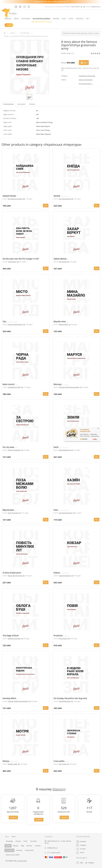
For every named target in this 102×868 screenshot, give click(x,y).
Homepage (9, 841)
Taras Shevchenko (65, 576)
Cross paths (59, 761)
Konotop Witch (9, 698)
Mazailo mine (60, 321)
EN (88, 19)
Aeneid (57, 196)
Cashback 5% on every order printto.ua (50, 2)
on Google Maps (22, 861)
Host (56, 510)
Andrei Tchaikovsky (14, 450)
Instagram (81, 845)
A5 (70, 324)
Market (13, 33)
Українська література (87, 76)
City (4, 321)
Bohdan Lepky (13, 764)
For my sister (8, 447)
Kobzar (57, 573)
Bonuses (29, 846)
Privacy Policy (29, 850)
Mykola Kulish (63, 324)
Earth (56, 447)
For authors (9, 850)
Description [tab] (22, 104)
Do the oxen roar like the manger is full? (21, 259)
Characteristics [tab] (9, 104)
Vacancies (19, 850)
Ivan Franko (63, 262)
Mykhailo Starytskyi (14, 639)
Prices (16, 19)
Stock (71, 19)
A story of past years (12, 573)
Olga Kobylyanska (65, 450)
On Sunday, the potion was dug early (70, 698)
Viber (80, 863)
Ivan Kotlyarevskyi (65, 199)
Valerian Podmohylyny (15, 324)
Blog (64, 19)
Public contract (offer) (13, 855)
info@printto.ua (96, 7)
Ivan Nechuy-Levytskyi (15, 199)
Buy (84, 63)
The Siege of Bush (11, 635)
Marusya (58, 384)
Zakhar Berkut (60, 259)
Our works (26, 19)
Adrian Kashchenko (86, 80)
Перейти (13, 817)
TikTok (80, 853)
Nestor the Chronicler (15, 576)
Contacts (80, 19)
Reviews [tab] (32, 104)
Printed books (25, 33)
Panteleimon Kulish (14, 387)
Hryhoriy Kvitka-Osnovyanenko (69, 387)
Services (8, 19)
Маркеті (59, 789)
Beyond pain (8, 510)
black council (8, 384)
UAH (14, 837)
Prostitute (58, 635)
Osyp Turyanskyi (13, 513)
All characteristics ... (86, 84)
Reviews (56, 19)
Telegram (90, 863)
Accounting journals (42, 19)
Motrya (6, 761)
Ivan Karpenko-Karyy (66, 513)
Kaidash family (9, 196)
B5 (24, 199)
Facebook (81, 841)
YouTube (81, 849)
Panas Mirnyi (12, 262)
